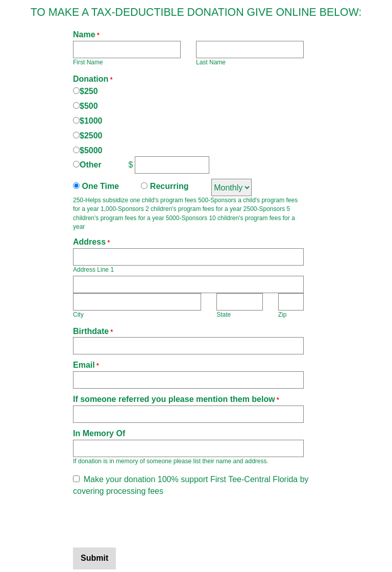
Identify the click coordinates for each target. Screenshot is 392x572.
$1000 (91, 121)
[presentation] (151, 522)
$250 (89, 91)
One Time (99, 186)
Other (91, 165)
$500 (89, 106)
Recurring (168, 186)
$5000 (91, 150)
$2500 (91, 136)
